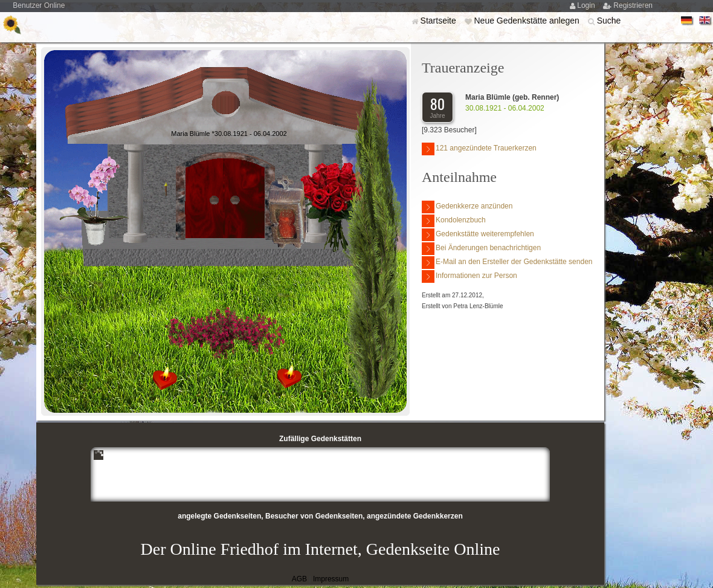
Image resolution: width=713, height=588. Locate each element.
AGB (299, 579)
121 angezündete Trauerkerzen (479, 149)
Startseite (440, 21)
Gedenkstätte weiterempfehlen (478, 235)
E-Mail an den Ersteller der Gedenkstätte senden (507, 263)
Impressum (331, 579)
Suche (609, 21)
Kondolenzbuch (454, 221)
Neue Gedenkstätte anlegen (527, 21)
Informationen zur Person (469, 276)
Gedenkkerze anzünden (467, 207)
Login (587, 5)
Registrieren (633, 5)
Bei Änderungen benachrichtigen (481, 249)
